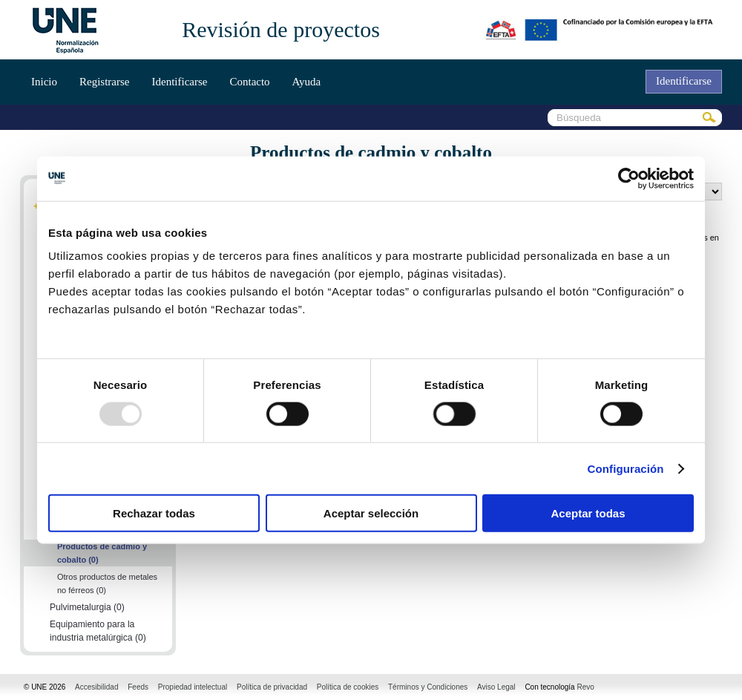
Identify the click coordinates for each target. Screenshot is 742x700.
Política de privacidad (272, 687)
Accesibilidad (96, 687)
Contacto (249, 82)
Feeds (138, 687)
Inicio (44, 82)
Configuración (626, 468)
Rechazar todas (154, 513)
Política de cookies (348, 687)
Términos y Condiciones (428, 687)
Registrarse (104, 82)
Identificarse (179, 82)
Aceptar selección (371, 513)
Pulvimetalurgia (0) (87, 607)
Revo (585, 687)
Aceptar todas (588, 513)
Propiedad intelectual (193, 687)
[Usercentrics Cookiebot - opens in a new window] (629, 178)
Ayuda (307, 82)
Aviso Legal (496, 687)
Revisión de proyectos (281, 30)
